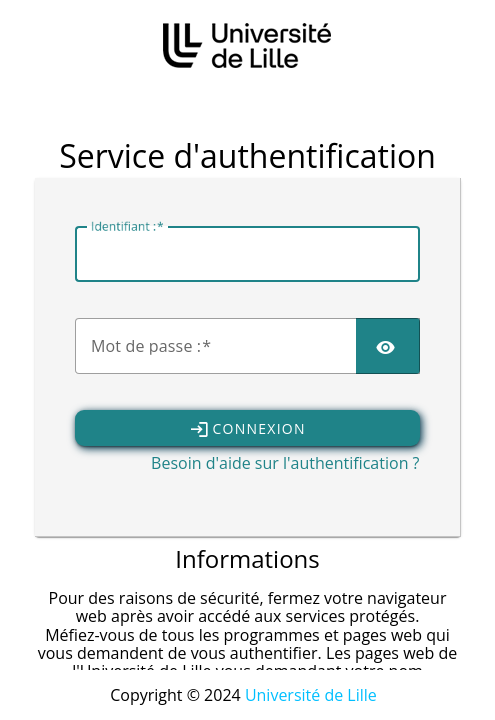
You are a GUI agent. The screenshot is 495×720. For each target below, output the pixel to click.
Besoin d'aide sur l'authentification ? (285, 463)
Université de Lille (311, 695)
